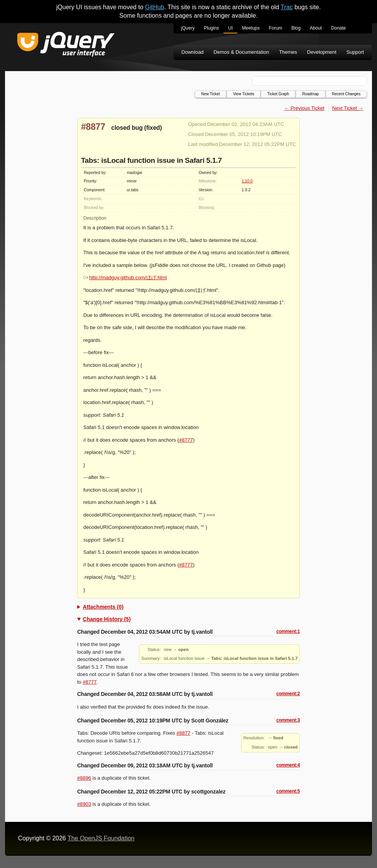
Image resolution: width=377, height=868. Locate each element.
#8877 (93, 127)
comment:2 (288, 694)
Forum (275, 28)
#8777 (186, 440)
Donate (338, 28)
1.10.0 (247, 181)
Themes (288, 52)
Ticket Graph (278, 94)
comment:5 (288, 791)
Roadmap (310, 94)
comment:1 (288, 631)
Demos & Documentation (241, 52)
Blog (296, 28)
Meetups (251, 28)
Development (322, 52)
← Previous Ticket (304, 108)
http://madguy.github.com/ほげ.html (125, 277)
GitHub (155, 7)
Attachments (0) (103, 607)
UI (230, 28)
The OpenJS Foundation (101, 838)
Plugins (211, 28)
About (316, 28)
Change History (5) (107, 619)
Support (355, 52)
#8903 (84, 804)
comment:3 (288, 720)
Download (193, 52)
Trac (287, 7)
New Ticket (211, 94)
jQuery (188, 28)
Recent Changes (346, 94)
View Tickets (244, 94)
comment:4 (288, 765)
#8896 (84, 778)
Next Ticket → (348, 108)
